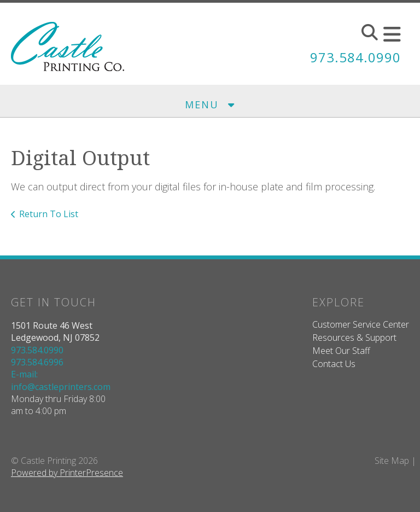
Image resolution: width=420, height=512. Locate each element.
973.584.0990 (355, 57)
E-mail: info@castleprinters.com (61, 380)
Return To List (49, 214)
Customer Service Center (361, 324)
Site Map (392, 461)
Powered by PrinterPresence (67, 473)
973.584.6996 (37, 362)
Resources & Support (354, 338)
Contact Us (334, 364)
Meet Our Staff (341, 351)
